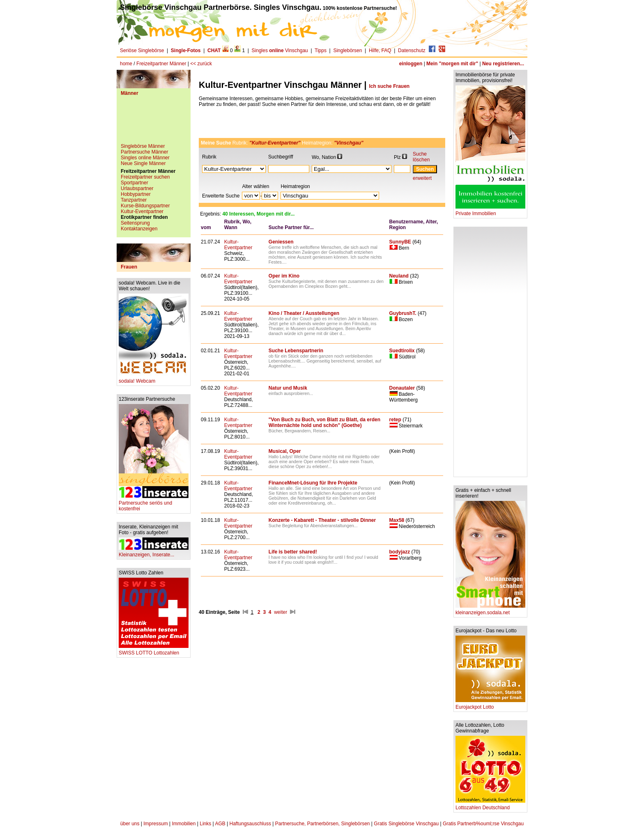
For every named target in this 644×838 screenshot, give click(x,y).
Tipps (321, 51)
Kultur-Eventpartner (142, 211)
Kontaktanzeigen (139, 229)
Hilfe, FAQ (380, 51)
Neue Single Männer (143, 163)
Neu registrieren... (503, 64)
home (126, 64)
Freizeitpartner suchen (145, 177)
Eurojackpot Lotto (490, 705)
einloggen (411, 64)
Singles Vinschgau (280, 51)
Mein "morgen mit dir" (452, 64)
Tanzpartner (134, 200)
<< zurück (201, 64)
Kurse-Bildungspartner (145, 206)
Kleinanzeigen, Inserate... (154, 552)
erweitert (422, 178)
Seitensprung (135, 223)
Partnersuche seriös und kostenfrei (154, 504)
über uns (130, 824)
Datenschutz (412, 51)
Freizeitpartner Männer (161, 64)
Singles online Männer (145, 158)
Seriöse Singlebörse (142, 51)
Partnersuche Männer (144, 152)
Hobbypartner (136, 194)
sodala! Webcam (154, 379)
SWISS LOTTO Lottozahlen (154, 651)
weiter (281, 612)
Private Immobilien (490, 211)
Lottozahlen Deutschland (490, 805)
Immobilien (184, 824)
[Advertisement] (154, 123)
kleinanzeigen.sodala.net (490, 610)
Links (205, 824)
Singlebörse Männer (143, 146)
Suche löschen (421, 157)
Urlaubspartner (137, 188)
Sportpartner (135, 183)
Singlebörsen (347, 51)
